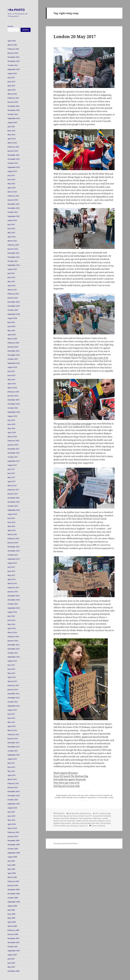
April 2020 (12, 335)
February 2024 (13, 147)
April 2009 (12, 873)
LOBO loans (97, 818)
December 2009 (14, 841)
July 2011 (11, 763)
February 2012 (13, 734)
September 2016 (14, 510)
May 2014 (11, 624)
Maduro (57, 821)
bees (55, 816)
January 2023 (13, 200)
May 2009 (11, 869)
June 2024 (11, 131)
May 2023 (11, 184)
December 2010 (14, 792)
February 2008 (13, 930)
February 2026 (13, 49)
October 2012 (13, 702)
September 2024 (14, 118)
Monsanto (93, 821)
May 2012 (11, 722)
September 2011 (14, 755)
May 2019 (11, 380)
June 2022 (11, 229)
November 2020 (14, 306)
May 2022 (11, 233)
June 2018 (11, 424)
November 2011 (14, 747)
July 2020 (11, 322)
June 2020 (11, 326)
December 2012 (14, 694)
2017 (97, 813)
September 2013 (14, 657)
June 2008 (11, 914)
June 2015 (11, 571)
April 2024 (12, 139)
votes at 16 (83, 826)
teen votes (96, 823)
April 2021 (12, 286)
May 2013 (11, 673)
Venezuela (74, 826)
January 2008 (13, 934)
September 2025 (14, 69)
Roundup (88, 823)
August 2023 (12, 171)
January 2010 (13, 836)
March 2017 (12, 486)
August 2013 (12, 661)
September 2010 (14, 804)
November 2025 (14, 61)
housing (57, 818)
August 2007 (12, 955)
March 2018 (12, 437)
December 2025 (14, 57)
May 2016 (11, 526)
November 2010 (14, 796)
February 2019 (13, 392)
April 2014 (12, 628)
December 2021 (14, 253)
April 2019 (12, 384)
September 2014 (14, 608)
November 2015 (14, 551)
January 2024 (13, 151)
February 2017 (13, 490)
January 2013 (13, 690)
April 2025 (12, 90)
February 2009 (13, 881)
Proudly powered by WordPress (66, 844)
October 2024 (13, 114)
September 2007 (14, 951)
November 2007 (14, 942)
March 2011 (12, 779)
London (105, 818)
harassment (98, 816)
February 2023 (13, 196)
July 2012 (11, 714)
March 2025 (12, 94)
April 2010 (12, 824)
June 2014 (11, 620)
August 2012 (12, 710)
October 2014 (13, 604)
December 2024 (14, 106)
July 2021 (11, 273)
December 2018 (14, 400)
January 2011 (13, 787)
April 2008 (12, 922)
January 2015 (13, 592)
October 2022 (13, 212)
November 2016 (14, 502)
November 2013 (14, 649)
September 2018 (14, 412)
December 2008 (14, 890)
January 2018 (13, 445)
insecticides (65, 818)
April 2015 (12, 579)
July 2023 (11, 175)
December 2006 (14, 971)
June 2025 (11, 82)
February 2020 (13, 343)
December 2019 (14, 351)
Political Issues (86, 813)
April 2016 (12, 530)
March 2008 (12, 926)
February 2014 (13, 637)
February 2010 (13, 832)
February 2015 (13, 588)
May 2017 (11, 477)
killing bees (74, 818)
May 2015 (11, 575)
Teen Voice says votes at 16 (95, 358)
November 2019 (14, 355)
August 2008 (12, 906)
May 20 (63, 821)
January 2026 (13, 53)
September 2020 (14, 314)
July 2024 (11, 127)
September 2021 (14, 265)
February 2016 (13, 539)
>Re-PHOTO (16, 10)
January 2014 (13, 641)
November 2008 (14, 894)
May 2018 (11, 428)
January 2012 (13, 739)
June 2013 (11, 669)
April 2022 (12, 237)
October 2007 (13, 947)
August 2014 (12, 612)
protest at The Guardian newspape (74, 424)
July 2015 (11, 567)
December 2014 (14, 596)
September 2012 (14, 706)
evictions (81, 816)
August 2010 (12, 808)
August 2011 (12, 759)
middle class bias (82, 821)
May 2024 (11, 135)
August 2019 (12, 367)
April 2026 (12, 41)
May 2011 (11, 771)
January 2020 (13, 347)
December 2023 (14, 155)
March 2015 (12, 583)
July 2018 (11, 420)
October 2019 (13, 359)
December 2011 (14, 743)
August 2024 (12, 122)
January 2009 (13, 885)
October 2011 (13, 751)
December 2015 (14, 547)
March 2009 (12, 877)
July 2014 (11, 616)
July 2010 (11, 812)
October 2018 (13, 408)
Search (10, 26)
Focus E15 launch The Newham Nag (85, 515)
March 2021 (12, 290)
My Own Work (74, 813)
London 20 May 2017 (75, 36)
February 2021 (13, 294)
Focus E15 (89, 816)
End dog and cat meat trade (82, 354)
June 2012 (11, 718)
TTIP (55, 826)
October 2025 (13, 65)
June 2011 (11, 767)
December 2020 (14, 302)
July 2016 (11, 518)
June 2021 (11, 277)
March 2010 (12, 828)
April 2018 (12, 432)
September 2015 (14, 559)
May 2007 (11, 967)
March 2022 (12, 241)
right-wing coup (78, 823)
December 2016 (14, 498)
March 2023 (12, 192)
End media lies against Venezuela (70, 779)
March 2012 (12, 730)
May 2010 (11, 820)
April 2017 (12, 481)
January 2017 (13, 494)
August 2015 (12, 563)
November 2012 (14, 698)
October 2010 (13, 800)
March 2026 (12, 45)
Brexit (60, 816)
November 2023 (14, 159)
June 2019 (11, 375)
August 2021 (12, 269)
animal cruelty (105, 813)
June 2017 (11, 473)
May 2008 (11, 918)
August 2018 (12, 416)
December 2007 (14, 938)
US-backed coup (64, 826)
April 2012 (12, 726)
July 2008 (11, 910)
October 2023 (13, 163)
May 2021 (11, 281)
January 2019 (13, 396)
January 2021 (13, 298)
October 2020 (13, 310)
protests (68, 823)
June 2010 (11, 816)
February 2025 (13, 98)
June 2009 (11, 865)
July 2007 (11, 959)
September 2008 (14, 902)
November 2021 (14, 257)
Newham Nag (59, 823)
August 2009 (12, 857)
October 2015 (13, 555)
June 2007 (11, 963)
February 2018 (13, 441)
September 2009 (14, 853)
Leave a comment (98, 826)
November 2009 (14, 845)
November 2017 (14, 453)
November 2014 (14, 600)
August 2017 (12, 465)
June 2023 (11, 180)
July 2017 (11, 469)
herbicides (107, 816)
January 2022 (13, 249)
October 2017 (13, 457)
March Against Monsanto (66, 773)
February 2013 (13, 685)
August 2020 (12, 318)
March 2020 (12, 339)
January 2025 (13, 102)
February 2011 (13, 783)
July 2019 (11, 371)
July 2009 (11, 861)
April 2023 (12, 188)
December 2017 (14, 449)
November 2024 (14, 110)
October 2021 (13, 261)
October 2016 (13, 506)
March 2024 (12, 143)
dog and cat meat (70, 816)
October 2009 (13, 849)
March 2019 (12, 388)
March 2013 (12, 681)
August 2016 (12, 514)
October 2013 (13, 653)
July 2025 (11, 78)
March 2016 (12, 534)
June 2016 (11, 522)
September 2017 (14, 461)
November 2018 (14, 404)
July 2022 (11, 224)
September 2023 (14, 167)
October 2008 (13, 898)
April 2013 (12, 677)
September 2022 (14, 216)
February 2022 (13, 245)
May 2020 (11, 331)
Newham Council (104, 821)
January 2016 (13, 543)
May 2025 (11, 86)
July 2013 (11, 665)
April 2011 (12, 775)
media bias (71, 821)
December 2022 (14, 204)
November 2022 (14, 208)
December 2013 (14, 645)
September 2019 (14, 363)
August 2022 (12, 220)
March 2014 (12, 632)
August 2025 (12, 73)
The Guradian (105, 823)
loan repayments (86, 818)
